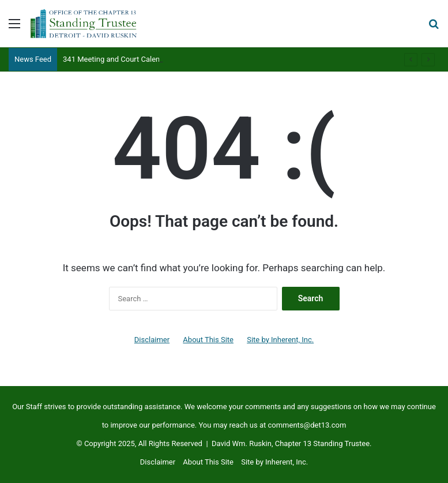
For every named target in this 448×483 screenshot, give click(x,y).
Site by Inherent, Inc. (280, 340)
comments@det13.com (307, 425)
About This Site (208, 340)
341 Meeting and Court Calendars (119, 59)
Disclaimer (152, 340)
